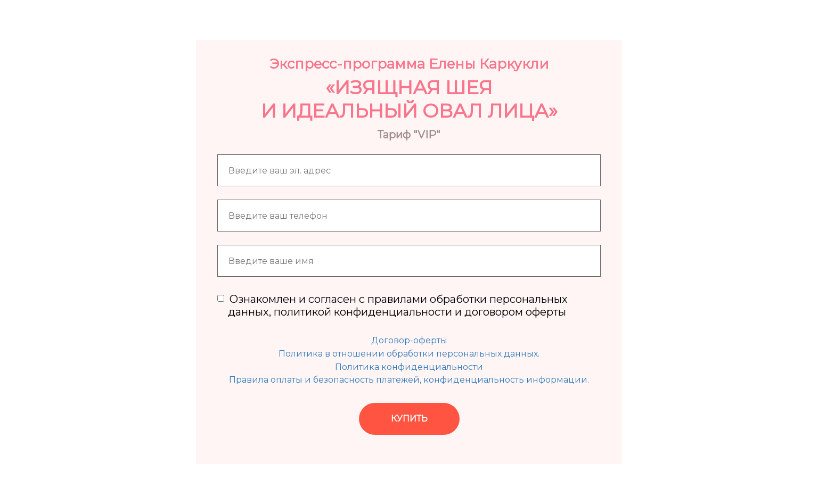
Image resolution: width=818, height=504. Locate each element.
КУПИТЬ (409, 419)
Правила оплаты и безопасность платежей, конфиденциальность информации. (409, 380)
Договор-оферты (409, 340)
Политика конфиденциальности (409, 367)
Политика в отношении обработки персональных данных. (409, 354)
